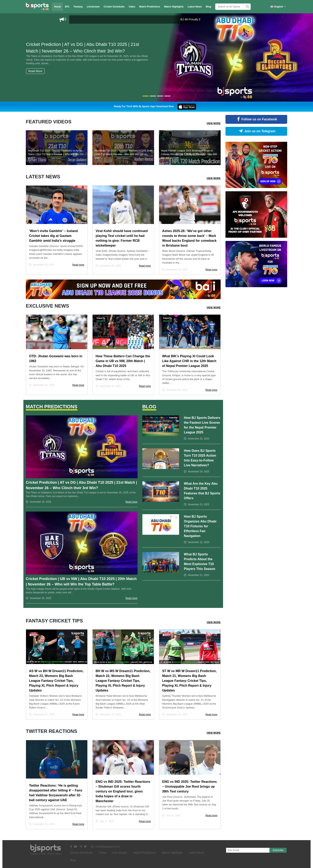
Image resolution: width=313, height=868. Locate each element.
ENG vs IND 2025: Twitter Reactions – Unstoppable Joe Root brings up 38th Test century (189, 787)
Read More (35, 71)
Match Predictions (150, 7)
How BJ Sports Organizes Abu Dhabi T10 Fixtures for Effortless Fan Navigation (200, 526)
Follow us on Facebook (256, 119)
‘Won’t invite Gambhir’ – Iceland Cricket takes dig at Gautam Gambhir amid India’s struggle (53, 236)
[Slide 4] (167, 96)
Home (57, 7)
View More (214, 123)
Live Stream (120, 853)
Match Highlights (174, 7)
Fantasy (78, 7)
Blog (208, 7)
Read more (78, 265)
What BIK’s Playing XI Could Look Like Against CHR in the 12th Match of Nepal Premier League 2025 (189, 361)
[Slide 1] (146, 96)
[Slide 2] (153, 96)
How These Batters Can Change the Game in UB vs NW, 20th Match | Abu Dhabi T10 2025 (123, 361)
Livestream (93, 7)
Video (132, 7)
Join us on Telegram (256, 131)
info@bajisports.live (106, 847)
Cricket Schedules (114, 7)
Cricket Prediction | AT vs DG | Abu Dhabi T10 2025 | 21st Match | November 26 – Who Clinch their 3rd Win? (87, 54)
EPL (67, 7)
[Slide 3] (160, 96)
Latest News (195, 7)
